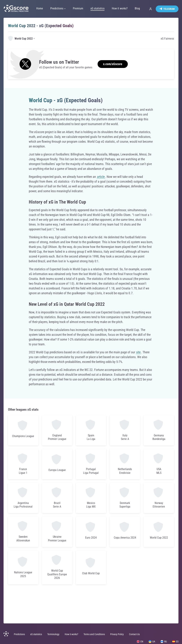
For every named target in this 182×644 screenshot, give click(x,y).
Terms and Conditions (94, 634)
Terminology (53, 634)
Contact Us (134, 634)
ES (175, 642)
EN (140, 642)
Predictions (19, 634)
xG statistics (36, 634)
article (101, 177)
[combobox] (22, 39)
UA (152, 642)
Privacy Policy (117, 634)
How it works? (71, 634)
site (138, 352)
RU (164, 642)
